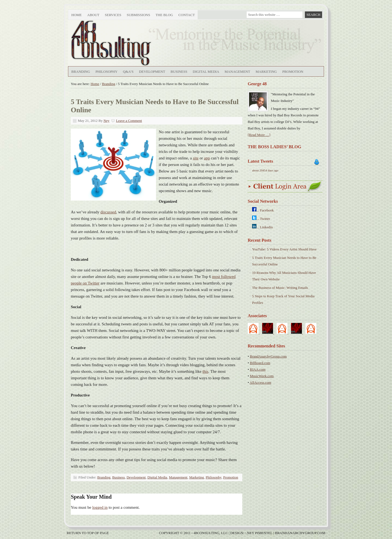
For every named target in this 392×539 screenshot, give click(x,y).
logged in (100, 507)
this (206, 371)
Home (76, 15)
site (196, 158)
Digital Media (206, 72)
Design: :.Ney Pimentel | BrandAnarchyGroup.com (278, 533)
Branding (81, 72)
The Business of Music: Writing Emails (280, 288)
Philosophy (107, 72)
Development (152, 72)
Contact (186, 15)
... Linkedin (265, 227)
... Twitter (263, 219)
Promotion (293, 72)
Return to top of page (88, 533)
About (93, 16)
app (207, 158)
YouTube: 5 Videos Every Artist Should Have (284, 249)
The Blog (164, 15)
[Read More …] (259, 135)
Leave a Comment (129, 121)
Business (179, 72)
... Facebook (265, 210)
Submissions (138, 15)
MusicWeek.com (262, 376)
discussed (108, 212)
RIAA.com (258, 369)
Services (112, 16)
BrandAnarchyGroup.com (268, 356)
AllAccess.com (260, 382)
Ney (106, 121)
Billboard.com (260, 363)
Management (237, 72)
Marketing (266, 72)
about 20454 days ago (265, 170)
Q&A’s (128, 72)
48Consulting (129, 43)
